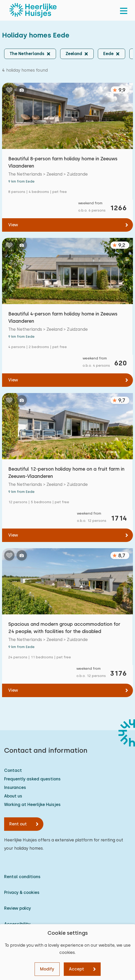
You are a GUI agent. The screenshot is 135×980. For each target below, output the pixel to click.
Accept (77, 969)
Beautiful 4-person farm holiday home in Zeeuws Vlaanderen (63, 317)
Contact (13, 770)
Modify (47, 969)
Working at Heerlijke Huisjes (32, 805)
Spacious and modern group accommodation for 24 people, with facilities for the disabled (64, 628)
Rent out (18, 824)
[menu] (124, 10)
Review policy (18, 908)
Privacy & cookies (22, 892)
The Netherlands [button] (27, 54)
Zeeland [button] (74, 54)
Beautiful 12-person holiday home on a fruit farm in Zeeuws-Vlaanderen (66, 473)
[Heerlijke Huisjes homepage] (33, 10)
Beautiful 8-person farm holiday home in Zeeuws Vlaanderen (63, 162)
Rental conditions (22, 877)
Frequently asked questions (32, 779)
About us (13, 796)
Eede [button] (108, 54)
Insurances (15, 787)
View (13, 225)
